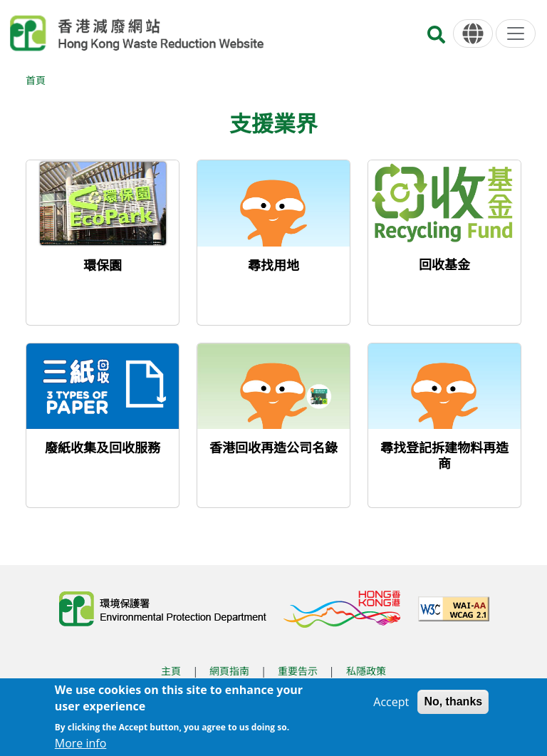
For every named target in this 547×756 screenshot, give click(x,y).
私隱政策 (366, 671)
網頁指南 (229, 671)
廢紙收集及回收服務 (103, 447)
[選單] (516, 33)
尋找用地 (273, 265)
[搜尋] (436, 39)
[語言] (473, 34)
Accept (391, 702)
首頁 (36, 80)
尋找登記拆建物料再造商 (444, 455)
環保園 (103, 265)
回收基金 (444, 264)
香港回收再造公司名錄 (273, 447)
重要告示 (298, 671)
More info (81, 743)
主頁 (171, 671)
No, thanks (453, 701)
